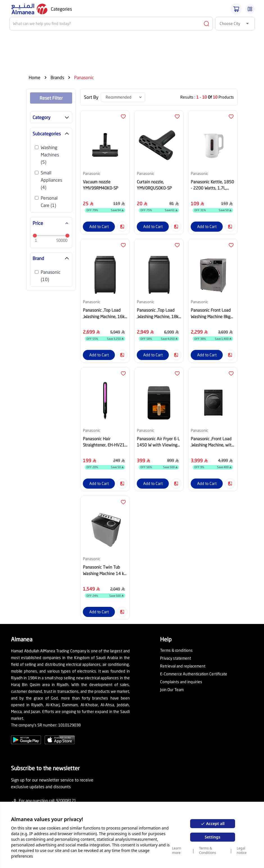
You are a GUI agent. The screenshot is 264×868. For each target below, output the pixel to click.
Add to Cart (99, 226)
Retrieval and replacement (183, 666)
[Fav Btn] (123, 117)
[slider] (35, 236)
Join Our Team (172, 690)
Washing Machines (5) (50, 155)
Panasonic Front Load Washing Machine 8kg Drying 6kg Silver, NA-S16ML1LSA (211, 314)
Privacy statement (176, 658)
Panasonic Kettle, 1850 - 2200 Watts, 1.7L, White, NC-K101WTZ (212, 185)
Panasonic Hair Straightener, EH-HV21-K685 (104, 442)
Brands (57, 77)
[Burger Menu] (250, 9)
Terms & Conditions (208, 851)
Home (35, 77)
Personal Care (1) (49, 201)
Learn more (176, 851)
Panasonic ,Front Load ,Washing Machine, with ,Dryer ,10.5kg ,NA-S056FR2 (212, 442)
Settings (213, 837)
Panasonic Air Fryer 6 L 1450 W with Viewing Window (158, 442)
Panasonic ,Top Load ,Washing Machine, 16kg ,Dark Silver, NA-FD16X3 (105, 314)
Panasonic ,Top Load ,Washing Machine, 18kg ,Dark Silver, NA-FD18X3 (159, 314)
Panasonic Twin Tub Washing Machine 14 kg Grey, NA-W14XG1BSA (104, 570)
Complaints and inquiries (181, 682)
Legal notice (242, 851)
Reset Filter (51, 98)
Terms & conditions (176, 650)
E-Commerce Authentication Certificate (194, 674)
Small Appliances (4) (51, 180)
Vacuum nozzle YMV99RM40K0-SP (101, 185)
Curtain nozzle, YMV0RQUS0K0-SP (154, 185)
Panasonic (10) (51, 276)
